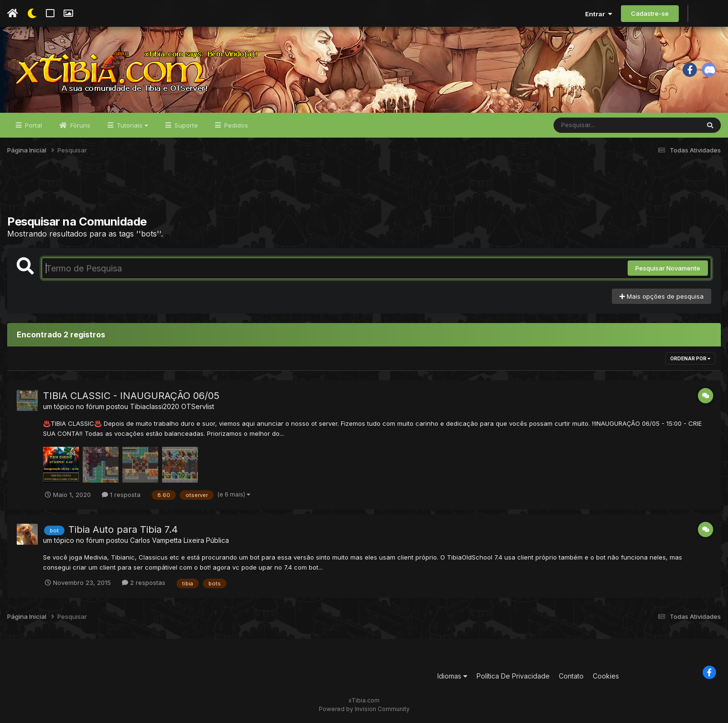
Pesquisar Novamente (668, 268)
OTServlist (198, 406)
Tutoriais (131, 125)
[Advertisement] (364, 191)
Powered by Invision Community (364, 709)
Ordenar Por (690, 358)
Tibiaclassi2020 (155, 406)
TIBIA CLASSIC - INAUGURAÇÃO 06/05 (131, 396)
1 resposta (121, 495)
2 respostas (144, 583)
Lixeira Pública (206, 540)
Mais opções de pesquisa (662, 296)
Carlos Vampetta (156, 540)
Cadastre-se (650, 13)
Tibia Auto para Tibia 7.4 (123, 529)
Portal (33, 125)
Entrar (599, 14)
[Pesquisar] (590, 125)
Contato (571, 676)
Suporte (185, 125)
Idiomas (452, 676)
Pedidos (235, 125)
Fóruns (79, 125)
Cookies (606, 676)
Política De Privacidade (513, 676)
